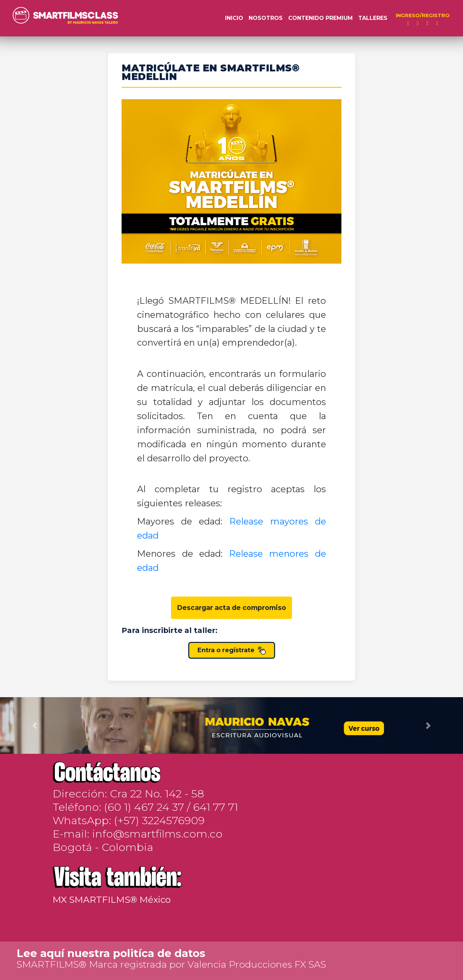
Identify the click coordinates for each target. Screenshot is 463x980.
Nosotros (266, 18)
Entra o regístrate (232, 650)
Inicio (234, 18)
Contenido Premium (320, 18)
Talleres (373, 18)
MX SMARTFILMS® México (112, 900)
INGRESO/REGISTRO (423, 15)
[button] (35, 725)
